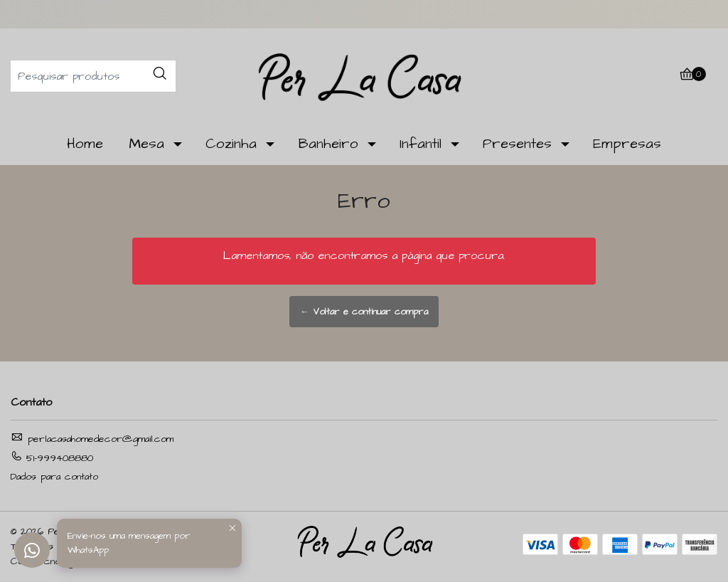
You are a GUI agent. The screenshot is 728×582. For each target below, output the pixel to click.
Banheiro (328, 144)
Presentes (517, 144)
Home (85, 144)
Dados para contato (54, 477)
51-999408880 (52, 458)
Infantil (421, 144)
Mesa (146, 144)
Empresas (627, 144)
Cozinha (231, 144)
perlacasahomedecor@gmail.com (92, 439)
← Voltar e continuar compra (364, 312)
